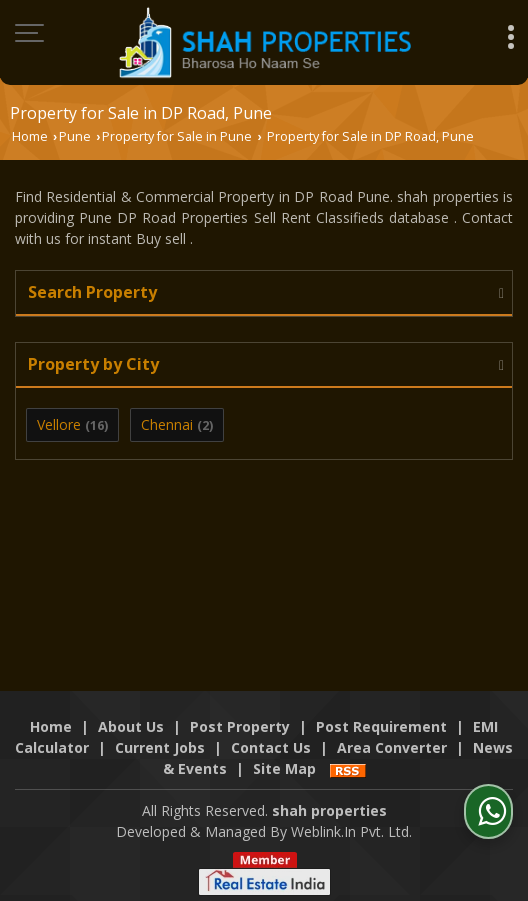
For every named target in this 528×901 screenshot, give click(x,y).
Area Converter (392, 747)
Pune (75, 136)
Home (30, 136)
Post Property (240, 726)
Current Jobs (160, 747)
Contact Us (271, 747)
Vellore (59, 424)
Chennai (167, 424)
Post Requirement (381, 726)
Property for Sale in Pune (177, 136)
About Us (131, 726)
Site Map (284, 768)
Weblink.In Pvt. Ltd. (351, 831)
